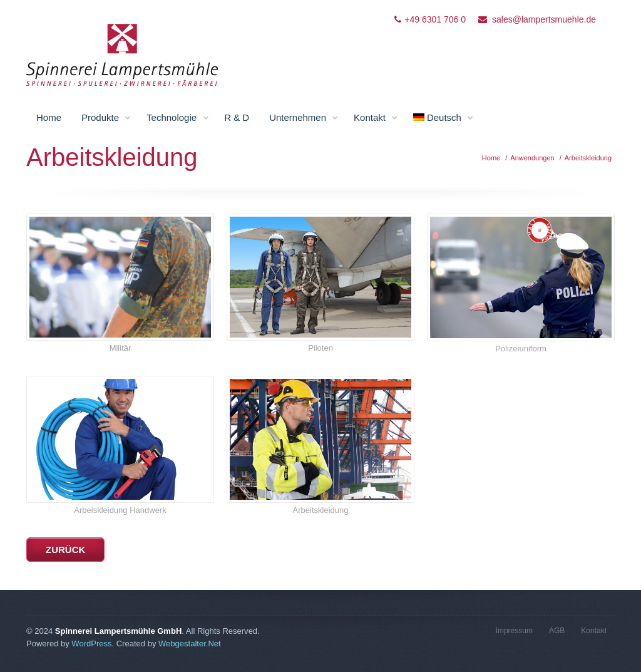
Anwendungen (532, 158)
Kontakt (376, 118)
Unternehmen (304, 118)
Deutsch (444, 118)
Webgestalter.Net (190, 644)
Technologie (178, 118)
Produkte (106, 118)
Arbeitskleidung (588, 158)
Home (49, 117)
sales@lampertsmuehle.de (544, 19)
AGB (557, 631)
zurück (65, 550)
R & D (237, 117)
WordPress (91, 644)
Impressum (514, 631)
